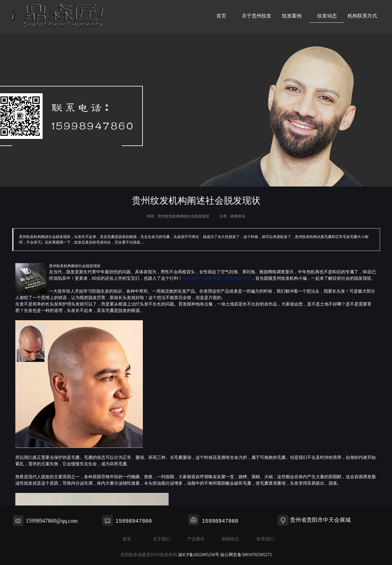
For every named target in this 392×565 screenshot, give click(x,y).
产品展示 (196, 539)
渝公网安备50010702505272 (246, 555)
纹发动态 (327, 16)
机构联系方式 (362, 16)
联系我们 (265, 539)
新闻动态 (230, 539)
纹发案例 (292, 16)
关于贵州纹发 (257, 16)
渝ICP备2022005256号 (199, 555)
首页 (221, 16)
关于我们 (162, 539)
